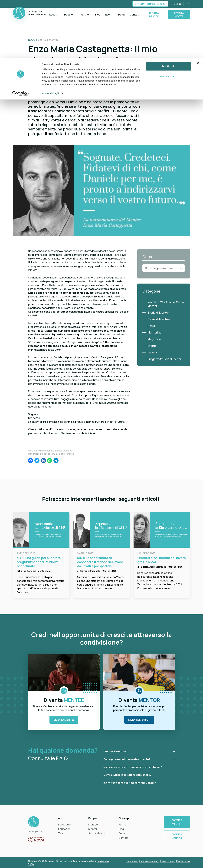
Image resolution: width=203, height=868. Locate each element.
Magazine (154, 339)
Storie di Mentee (159, 319)
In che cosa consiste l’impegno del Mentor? (130, 783)
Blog (121, 829)
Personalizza (169, 19)
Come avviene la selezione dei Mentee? (127, 775)
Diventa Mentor (139, 720)
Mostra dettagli (50, 35)
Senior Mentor (97, 833)
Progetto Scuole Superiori (165, 359)
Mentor (93, 829)
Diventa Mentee (64, 720)
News (151, 326)
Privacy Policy (167, 861)
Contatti (123, 838)
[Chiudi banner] (198, 5)
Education (64, 829)
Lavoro (152, 352)
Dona (122, 833)
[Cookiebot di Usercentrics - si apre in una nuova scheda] (21, 35)
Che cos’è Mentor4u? (116, 751)
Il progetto (64, 825)
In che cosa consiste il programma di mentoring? (133, 767)
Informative (132, 861)
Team (62, 833)
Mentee (93, 825)
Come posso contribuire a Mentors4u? (127, 759)
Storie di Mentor (158, 312)
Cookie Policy (183, 861)
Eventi (152, 346)
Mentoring (154, 332)
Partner (123, 825)
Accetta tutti (169, 8)
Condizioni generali (149, 861)
